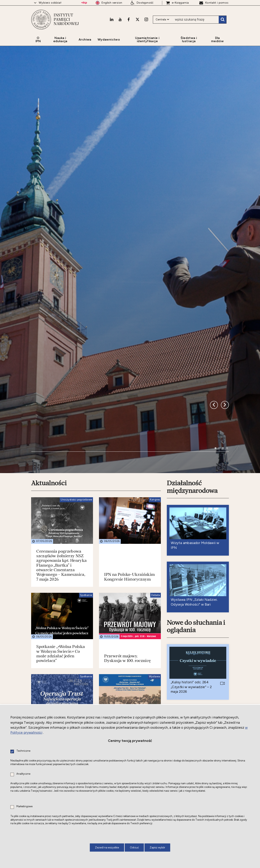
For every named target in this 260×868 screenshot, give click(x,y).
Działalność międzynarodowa (192, 355)
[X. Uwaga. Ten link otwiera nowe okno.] (137, 19)
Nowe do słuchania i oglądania (196, 494)
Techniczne (23, 751)
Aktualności (49, 351)
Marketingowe (24, 807)
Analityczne (23, 774)
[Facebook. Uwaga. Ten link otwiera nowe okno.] (129, 19)
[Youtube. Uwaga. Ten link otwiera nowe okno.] (120, 19)
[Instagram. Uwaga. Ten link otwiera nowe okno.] (146, 19)
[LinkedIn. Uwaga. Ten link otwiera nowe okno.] (112, 19)
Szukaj (222, 20)
